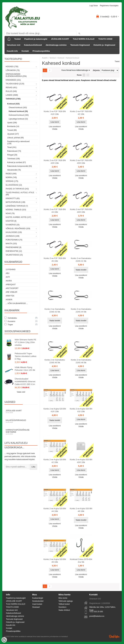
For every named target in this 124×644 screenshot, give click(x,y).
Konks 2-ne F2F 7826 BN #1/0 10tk (55, 113)
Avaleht (45, 58)
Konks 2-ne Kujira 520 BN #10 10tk (81, 410)
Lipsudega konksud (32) (18, 119)
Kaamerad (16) (13, 225)
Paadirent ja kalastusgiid (36, 39)
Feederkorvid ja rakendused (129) (18, 143)
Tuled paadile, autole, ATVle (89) (20, 194)
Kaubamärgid (38, 598)
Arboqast (11, 285)
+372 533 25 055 (96, 612)
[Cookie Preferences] (4, 640)
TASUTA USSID (105, 39)
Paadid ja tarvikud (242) (17, 189)
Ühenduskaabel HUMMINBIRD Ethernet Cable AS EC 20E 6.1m (25, 382)
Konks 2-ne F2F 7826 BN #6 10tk (55, 260)
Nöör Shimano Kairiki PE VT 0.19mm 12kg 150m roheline (25, 342)
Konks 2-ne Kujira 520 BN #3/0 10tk (81, 461)
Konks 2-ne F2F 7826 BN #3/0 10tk (81, 162)
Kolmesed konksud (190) (19, 115)
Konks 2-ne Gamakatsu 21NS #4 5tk (81, 310)
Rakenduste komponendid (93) (19, 166)
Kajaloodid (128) (14, 232)
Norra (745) (11, 177)
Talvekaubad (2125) (15, 84)
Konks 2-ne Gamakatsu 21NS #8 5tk (81, 361)
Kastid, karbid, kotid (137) (18, 217)
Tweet (117, 61)
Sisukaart (36, 607)
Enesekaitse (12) (14, 251)
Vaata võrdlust (64, 610)
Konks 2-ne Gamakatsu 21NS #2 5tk (55, 310)
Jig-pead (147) (13, 134)
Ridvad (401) (11, 88)
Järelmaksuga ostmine (56, 45)
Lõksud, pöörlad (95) (15, 138)
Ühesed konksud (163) (18, 108)
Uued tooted (37, 604)
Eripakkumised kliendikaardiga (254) (16, 75)
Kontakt (25, 51)
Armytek (10, 296)
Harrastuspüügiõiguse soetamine (21, 432)
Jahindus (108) (13, 236)
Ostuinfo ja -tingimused (104, 45)
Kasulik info (12, 51)
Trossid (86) (12, 130)
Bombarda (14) (13, 126)
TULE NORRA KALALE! (84, 39)
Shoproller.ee (114, 636)
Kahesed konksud (72, 58)
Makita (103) (11, 244)
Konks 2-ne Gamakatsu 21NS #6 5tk (55, 361)
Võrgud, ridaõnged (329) (18, 229)
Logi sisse (94, 6)
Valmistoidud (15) (14, 255)
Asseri (9, 300)
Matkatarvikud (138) (15, 202)
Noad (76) (10, 213)
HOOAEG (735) (12, 67)
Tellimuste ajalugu (66, 601)
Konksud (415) (13, 104)
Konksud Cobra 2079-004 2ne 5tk (81, 561)
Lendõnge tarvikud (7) (17, 206)
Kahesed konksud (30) (18, 111)
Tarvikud (53, 58)
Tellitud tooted (64, 604)
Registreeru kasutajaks (109, 6)
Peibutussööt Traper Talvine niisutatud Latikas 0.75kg (26, 356)
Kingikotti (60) (13, 198)
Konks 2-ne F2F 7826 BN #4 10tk (55, 211)
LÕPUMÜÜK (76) (13, 70)
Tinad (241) (12, 147)
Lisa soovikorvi (55, 127)
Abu (8, 273)
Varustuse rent (13, 45)
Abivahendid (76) (14, 170)
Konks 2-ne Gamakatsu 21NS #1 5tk (81, 260)
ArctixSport (12, 288)
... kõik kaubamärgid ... (17, 303)
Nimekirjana (84, 75)
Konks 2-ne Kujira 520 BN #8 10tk (55, 561)
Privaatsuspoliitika (41, 51)
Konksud (61, 58)
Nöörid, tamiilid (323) (16, 210)
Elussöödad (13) (14, 185)
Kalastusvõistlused (33, 45)
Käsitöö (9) (11, 221)
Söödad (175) (12, 181)
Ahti (8, 277)
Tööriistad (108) (13, 159)
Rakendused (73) (14, 151)
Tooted (17, 39)
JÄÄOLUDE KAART (60, 39)
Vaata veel (21, 392)
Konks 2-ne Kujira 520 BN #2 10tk (55, 461)
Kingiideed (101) (13, 80)
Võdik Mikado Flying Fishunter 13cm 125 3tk (25, 369)
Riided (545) (11, 174)
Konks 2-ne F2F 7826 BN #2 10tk (81, 113)
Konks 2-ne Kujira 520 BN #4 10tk (55, 510)
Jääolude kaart (21, 411)
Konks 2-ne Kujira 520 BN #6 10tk (81, 510)
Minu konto (63, 598)
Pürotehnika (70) (14, 240)
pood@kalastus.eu (97, 616)
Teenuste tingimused (80, 45)
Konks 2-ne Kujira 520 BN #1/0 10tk (55, 410)
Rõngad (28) (12, 155)
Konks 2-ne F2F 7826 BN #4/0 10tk (81, 211)
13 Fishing (11, 270)
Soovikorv (62, 607)
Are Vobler (11, 292)
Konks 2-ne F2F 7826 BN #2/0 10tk (55, 162)
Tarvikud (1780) (13, 99)
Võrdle (55, 129)
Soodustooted (38, 601)
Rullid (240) (11, 91)
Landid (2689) (12, 95)
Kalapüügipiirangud (21, 421)
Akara (9, 281)
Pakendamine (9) (13, 247)
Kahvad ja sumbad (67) (16, 162)
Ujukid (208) (12, 123)
